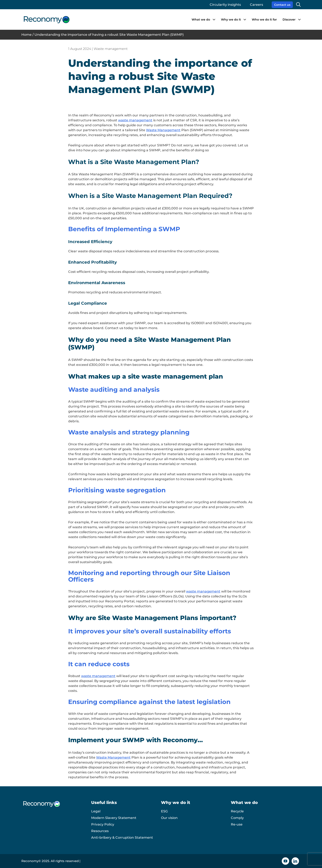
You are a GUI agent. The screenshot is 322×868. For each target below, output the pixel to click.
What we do (201, 20)
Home (26, 35)
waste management (131, 728)
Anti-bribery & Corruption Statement (122, 838)
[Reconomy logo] (46, 20)
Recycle (237, 811)
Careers (256, 5)
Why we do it (231, 20)
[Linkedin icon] (295, 861)
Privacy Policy (103, 824)
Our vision (169, 818)
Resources (100, 831)
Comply (237, 818)
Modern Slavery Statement (114, 818)
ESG (164, 811)
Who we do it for (264, 20)
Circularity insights (225, 5)
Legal (96, 811)
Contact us (282, 5)
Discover (289, 20)
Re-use (237, 824)
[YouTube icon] (285, 861)
